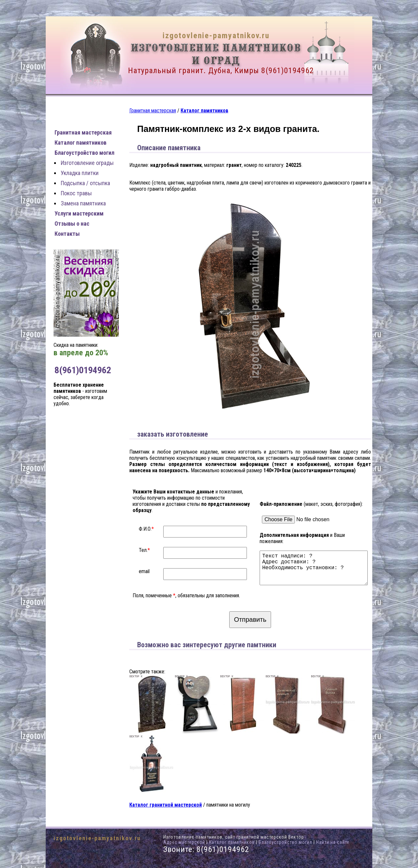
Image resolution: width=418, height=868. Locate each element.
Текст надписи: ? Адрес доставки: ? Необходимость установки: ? (315, 565)
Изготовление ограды (87, 163)
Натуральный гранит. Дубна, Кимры (193, 71)
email (144, 571)
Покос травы (76, 193)
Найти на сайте (333, 842)
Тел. (143, 550)
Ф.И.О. (145, 529)
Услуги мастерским (79, 213)
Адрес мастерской (184, 842)
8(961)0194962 (288, 71)
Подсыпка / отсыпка (85, 183)
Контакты (67, 234)
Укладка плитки (80, 173)
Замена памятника (83, 203)
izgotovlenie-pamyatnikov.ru (216, 36)
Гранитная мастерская (83, 132)
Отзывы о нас (72, 224)
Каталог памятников (80, 143)
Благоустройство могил (84, 153)
